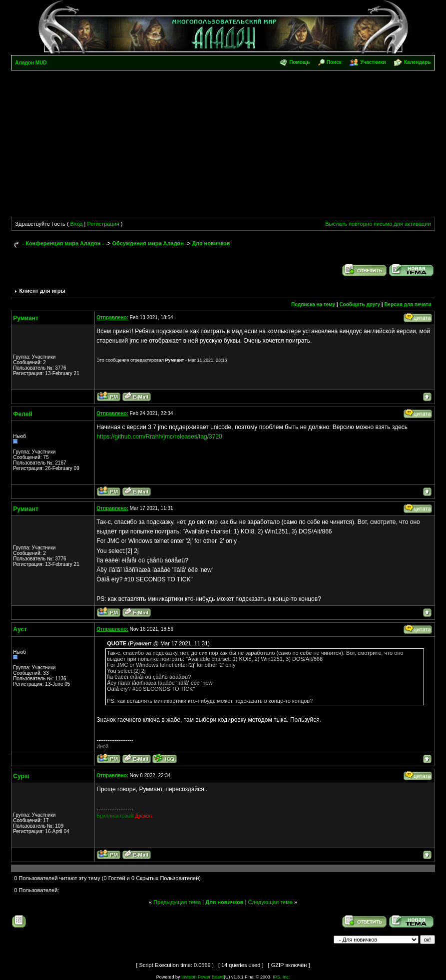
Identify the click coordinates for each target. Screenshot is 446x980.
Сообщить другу (360, 304)
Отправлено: (112, 317)
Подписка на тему (313, 304)
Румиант (26, 318)
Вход (77, 224)
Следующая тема (270, 902)
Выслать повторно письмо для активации (378, 224)
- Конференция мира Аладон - (63, 243)
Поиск (334, 62)
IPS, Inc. (281, 977)
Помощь (299, 62)
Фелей (22, 414)
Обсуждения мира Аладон (148, 243)
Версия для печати (408, 304)
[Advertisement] (223, 145)
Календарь (418, 62)
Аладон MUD (31, 63)
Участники (373, 62)
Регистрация (103, 224)
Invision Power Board (203, 977)
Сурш (21, 776)
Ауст (20, 629)
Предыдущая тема (177, 902)
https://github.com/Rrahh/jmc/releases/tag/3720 (159, 437)
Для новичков (211, 243)
